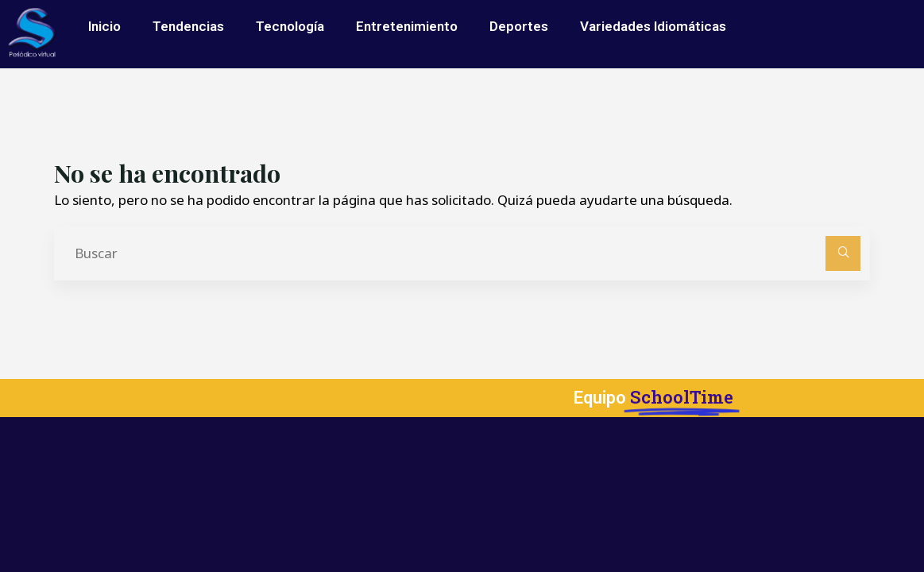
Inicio (104, 26)
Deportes (519, 26)
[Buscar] (843, 253)
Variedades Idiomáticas (653, 26)
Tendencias (188, 26)
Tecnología (290, 26)
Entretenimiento (407, 26)
